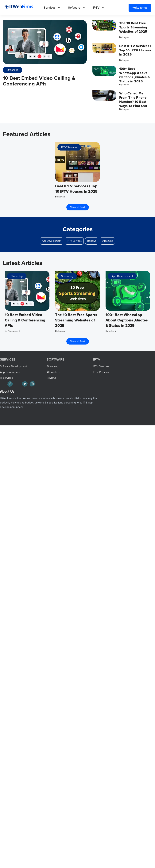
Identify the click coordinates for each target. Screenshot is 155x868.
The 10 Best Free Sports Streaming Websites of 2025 (133, 27)
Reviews (92, 241)
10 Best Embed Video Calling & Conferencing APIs (39, 81)
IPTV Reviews (101, 372)
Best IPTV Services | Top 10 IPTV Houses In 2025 (135, 50)
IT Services (6, 378)
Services (54, 8)
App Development (52, 241)
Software (79, 8)
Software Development (13, 366)
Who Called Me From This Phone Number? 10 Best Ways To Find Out (133, 100)
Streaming (13, 70)
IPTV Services (69, 147)
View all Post (78, 207)
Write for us (140, 8)
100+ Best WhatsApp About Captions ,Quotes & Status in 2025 (135, 75)
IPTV (101, 8)
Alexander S (14, 331)
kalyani (126, 37)
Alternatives (54, 372)
